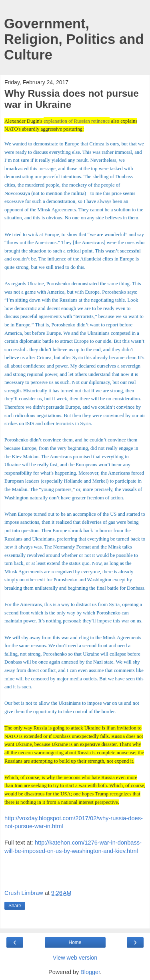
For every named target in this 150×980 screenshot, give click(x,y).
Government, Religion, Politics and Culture (74, 39)
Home (75, 942)
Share (15, 906)
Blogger (90, 972)
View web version (75, 958)
